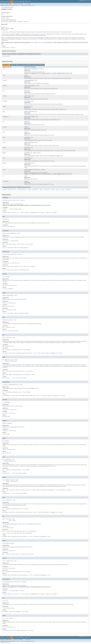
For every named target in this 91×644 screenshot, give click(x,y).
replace (58, 190)
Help (29, 1)
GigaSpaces (8, 643)
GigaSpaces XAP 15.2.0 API (85, 0)
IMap (7, 18)
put (25, 153)
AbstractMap (4, 22)
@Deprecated (4, 27)
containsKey (27, 80)
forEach (29, 190)
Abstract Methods (27, 65)
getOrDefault (35, 190)
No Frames (20, 4)
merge (41, 190)
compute (5, 190)
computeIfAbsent (12, 190)
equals (26, 96)
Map (2, 14)
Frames (16, 4)
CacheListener (35, 69)
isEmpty (26, 127)
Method (18, 5)
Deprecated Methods (38, 65)
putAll (26, 158)
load (25, 137)
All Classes (28, 4)
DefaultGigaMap (12, 22)
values (26, 181)
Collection (31, 111)
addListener (27, 69)
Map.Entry (5, 56)
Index (26, 1)
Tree (17, 1)
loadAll (26, 142)
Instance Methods (15, 65)
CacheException (13, 361)
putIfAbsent (47, 190)
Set (4, 91)
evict (26, 101)
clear (26, 75)
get (25, 106)
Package (7, 1)
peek (25, 148)
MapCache (26, 22)
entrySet (27, 91)
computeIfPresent (22, 190)
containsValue (28, 86)
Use (15, 1)
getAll (26, 111)
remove (26, 163)
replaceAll (68, 190)
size (25, 176)
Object (33, 80)
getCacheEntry (28, 117)
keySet (26, 132)
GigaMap (3, 18)
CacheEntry (6, 117)
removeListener (28, 170)
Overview (3, 1)
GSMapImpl (20, 22)
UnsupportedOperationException (11, 212)
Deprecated (22, 1)
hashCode (27, 122)
